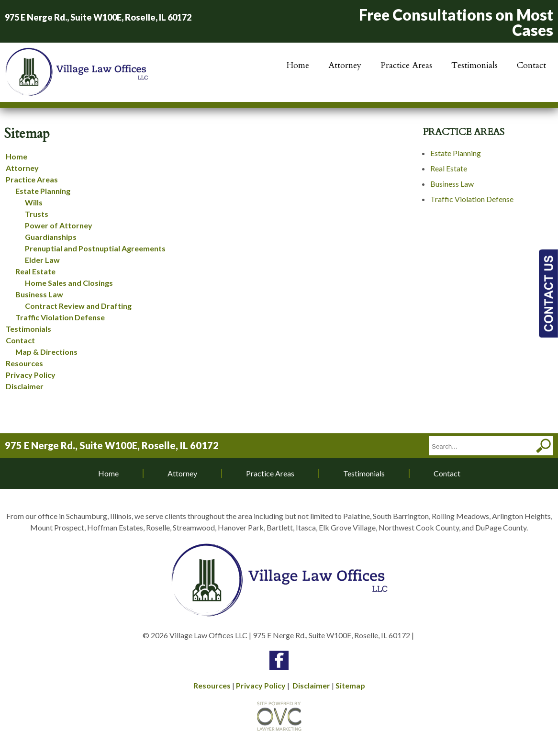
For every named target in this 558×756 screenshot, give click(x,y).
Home (298, 65)
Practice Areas (406, 65)
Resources (24, 363)
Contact (531, 65)
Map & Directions (46, 352)
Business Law (39, 294)
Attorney (345, 65)
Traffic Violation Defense (60, 317)
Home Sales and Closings (69, 283)
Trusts (37, 214)
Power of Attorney (59, 225)
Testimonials (474, 65)
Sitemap (350, 685)
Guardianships (51, 237)
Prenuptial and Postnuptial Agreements (95, 248)
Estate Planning (43, 191)
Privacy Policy (31, 375)
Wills (34, 202)
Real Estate (35, 271)
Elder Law (42, 260)
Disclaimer (25, 386)
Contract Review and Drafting (78, 306)
